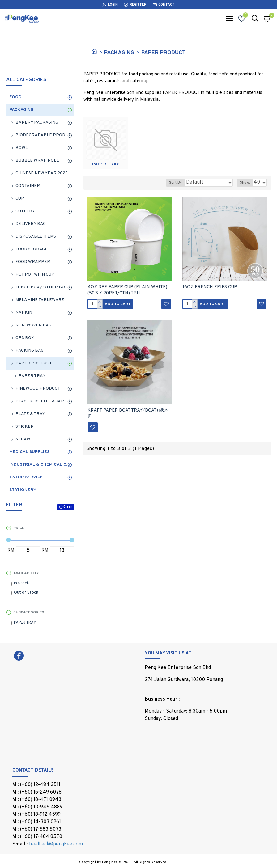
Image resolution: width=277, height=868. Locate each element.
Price (19, 528)
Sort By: (176, 183)
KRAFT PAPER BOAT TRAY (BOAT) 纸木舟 (128, 414)
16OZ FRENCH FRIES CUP (210, 287)
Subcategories (29, 612)
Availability (26, 573)
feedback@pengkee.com (56, 844)
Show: (245, 183)
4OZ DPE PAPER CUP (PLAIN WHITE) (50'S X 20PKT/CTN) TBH (127, 290)
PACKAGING (119, 53)
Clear (68, 507)
